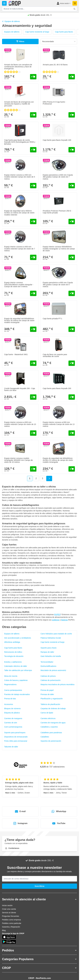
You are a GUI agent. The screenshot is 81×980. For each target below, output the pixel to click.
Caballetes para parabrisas (51, 733)
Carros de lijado (47, 713)
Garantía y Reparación (11, 927)
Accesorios (9, 704)
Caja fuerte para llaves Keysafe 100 (57, 140)
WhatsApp (59, 811)
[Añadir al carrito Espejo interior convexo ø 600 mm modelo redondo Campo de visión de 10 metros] (33, 433)
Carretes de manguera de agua (53, 723)
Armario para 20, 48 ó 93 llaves (55, 65)
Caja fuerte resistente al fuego (37, 32)
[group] (12, 72)
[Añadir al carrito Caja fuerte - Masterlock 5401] (33, 363)
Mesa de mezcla (11, 676)
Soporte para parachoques (15, 733)
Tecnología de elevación (14, 656)
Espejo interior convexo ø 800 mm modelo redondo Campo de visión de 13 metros (59, 424)
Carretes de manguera (13, 718)
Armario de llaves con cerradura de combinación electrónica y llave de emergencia (18, 67)
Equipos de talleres (11, 21)
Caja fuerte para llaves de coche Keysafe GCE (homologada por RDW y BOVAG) (20, 142)
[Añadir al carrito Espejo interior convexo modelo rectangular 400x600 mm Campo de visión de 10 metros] (33, 469)
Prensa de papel (47, 690)
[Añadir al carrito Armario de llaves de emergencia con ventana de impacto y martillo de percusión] (33, 115)
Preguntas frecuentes (11, 916)
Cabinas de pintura (48, 676)
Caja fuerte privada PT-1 (53, 319)
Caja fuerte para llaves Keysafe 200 (57, 388)
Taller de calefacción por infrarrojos (18, 670)
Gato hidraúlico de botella (51, 656)
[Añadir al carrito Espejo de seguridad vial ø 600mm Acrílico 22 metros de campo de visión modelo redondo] (33, 221)
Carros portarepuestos (13, 690)
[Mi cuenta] (63, 3)
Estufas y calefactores (13, 662)
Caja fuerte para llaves (64, 32)
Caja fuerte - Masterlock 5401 (16, 354)
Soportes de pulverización (51, 741)
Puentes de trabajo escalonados (17, 694)
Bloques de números (12, 709)
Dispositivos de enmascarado (16, 737)
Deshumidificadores (48, 666)
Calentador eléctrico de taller (16, 666)
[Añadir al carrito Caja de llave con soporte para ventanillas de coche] (72, 363)
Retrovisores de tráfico (13, 652)
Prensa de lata (10, 699)
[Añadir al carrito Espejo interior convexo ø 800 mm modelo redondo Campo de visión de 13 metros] (72, 433)
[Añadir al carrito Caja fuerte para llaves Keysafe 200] (72, 397)
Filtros (20, 42)
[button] (40, 899)
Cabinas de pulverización (51, 680)
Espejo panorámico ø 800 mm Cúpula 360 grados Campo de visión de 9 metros (58, 285)
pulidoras (56, 620)
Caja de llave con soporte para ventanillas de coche (55, 355)
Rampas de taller (47, 652)
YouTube (59, 823)
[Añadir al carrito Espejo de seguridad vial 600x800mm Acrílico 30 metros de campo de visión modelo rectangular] (33, 329)
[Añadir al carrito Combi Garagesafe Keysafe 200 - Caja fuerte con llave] (33, 397)
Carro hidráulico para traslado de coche (56, 634)
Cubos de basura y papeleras (16, 680)
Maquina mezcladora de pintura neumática (58, 684)
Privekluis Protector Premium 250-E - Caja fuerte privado (57, 212)
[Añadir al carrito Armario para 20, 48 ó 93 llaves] (72, 77)
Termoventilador (47, 662)
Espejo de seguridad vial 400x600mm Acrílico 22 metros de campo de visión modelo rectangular (58, 460)
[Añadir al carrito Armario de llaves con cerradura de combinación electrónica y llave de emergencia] (33, 77)
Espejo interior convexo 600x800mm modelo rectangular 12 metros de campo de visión (59, 249)
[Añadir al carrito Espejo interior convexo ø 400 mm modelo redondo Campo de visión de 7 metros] (33, 257)
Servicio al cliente (9, 913)
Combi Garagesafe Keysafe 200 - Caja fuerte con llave (20, 389)
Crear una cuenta (9, 909)
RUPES (57, 614)
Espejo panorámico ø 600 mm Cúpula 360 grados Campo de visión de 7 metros (58, 177)
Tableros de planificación (50, 704)
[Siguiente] (49, 478)
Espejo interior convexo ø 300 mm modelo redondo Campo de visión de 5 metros (20, 177)
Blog (4, 930)
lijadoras (64, 620)
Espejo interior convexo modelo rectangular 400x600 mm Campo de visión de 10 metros (18, 460)
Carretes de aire (11, 723)
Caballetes (45, 737)
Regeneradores (10, 684)
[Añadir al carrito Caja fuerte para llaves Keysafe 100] (72, 150)
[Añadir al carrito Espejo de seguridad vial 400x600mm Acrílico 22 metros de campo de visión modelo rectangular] (72, 469)
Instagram (20, 823)
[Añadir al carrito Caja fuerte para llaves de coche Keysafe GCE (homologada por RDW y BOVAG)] (33, 150)
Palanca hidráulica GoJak (51, 638)
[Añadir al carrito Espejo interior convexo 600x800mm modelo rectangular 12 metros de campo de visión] (72, 257)
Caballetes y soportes (49, 727)
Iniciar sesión (7, 905)
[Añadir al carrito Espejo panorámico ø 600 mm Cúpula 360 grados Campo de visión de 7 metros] (72, 186)
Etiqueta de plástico (12, 713)
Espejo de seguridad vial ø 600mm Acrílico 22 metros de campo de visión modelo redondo (19, 213)
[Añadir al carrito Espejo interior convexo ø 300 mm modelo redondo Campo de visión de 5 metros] (33, 186)
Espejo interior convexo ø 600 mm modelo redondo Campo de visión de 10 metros (20, 424)
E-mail (20, 811)
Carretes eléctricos (48, 718)
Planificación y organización (52, 699)
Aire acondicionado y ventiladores (18, 638)
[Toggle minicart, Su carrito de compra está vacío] (75, 3)
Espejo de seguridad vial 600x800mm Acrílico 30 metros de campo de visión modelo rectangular (19, 321)
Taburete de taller (11, 747)
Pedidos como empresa (11, 920)
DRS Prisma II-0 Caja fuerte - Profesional (54, 103)
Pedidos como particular (12, 923)
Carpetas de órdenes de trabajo (53, 709)
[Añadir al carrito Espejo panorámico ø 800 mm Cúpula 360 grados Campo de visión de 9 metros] (72, 293)
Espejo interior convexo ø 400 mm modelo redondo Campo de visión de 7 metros (20, 249)
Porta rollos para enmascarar (16, 741)
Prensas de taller (47, 694)
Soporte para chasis (49, 648)
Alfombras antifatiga (12, 642)
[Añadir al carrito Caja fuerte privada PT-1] (72, 329)
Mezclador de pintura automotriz (53, 670)
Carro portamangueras (13, 727)
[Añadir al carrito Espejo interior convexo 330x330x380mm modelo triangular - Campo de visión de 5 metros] (33, 293)
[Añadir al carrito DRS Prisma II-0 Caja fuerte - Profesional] (72, 115)
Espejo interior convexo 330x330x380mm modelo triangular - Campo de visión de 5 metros (19, 285)
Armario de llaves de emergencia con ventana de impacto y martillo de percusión (19, 104)
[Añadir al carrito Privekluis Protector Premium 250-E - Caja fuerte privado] (72, 221)
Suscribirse (39, 886)
